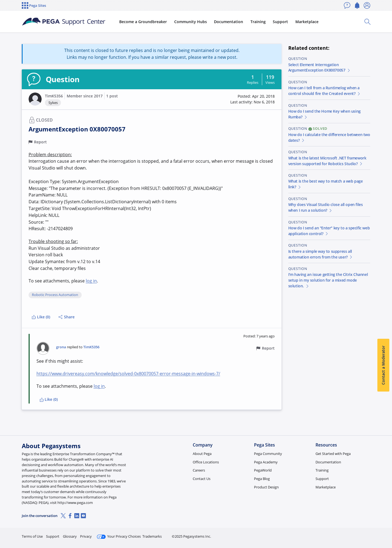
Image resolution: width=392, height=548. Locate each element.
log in (91, 281)
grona (61, 347)
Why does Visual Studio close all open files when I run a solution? (326, 207)
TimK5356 (54, 96)
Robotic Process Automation (55, 295)
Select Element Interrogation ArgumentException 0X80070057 (320, 67)
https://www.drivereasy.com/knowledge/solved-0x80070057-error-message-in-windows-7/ (128, 374)
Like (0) (41, 317)
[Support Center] (64, 22)
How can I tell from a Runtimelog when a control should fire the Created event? (325, 91)
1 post (112, 96)
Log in (357, 534)
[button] (35, 99)
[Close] (384, 527)
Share (67, 317)
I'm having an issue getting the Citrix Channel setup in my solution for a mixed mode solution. (328, 280)
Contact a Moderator (383, 365)
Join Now (328, 534)
